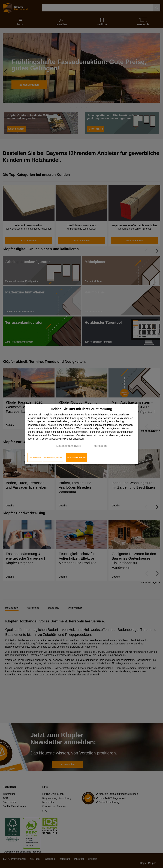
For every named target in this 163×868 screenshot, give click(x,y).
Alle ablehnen (35, 457)
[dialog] (81, 434)
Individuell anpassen (53, 457)
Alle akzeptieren (76, 457)
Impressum (100, 446)
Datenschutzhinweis (69, 446)
